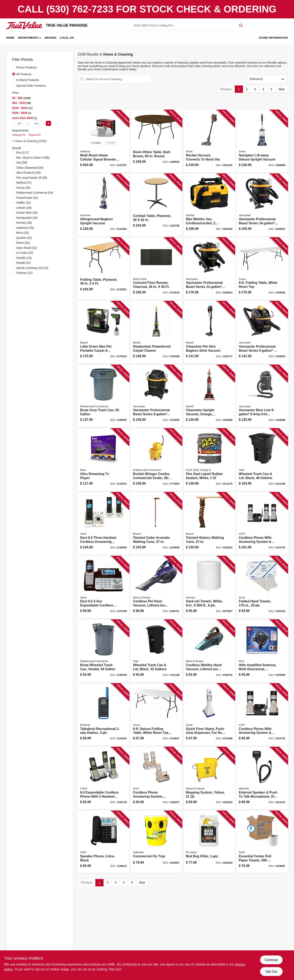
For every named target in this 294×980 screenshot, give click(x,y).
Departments (28, 38)
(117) (23, 153)
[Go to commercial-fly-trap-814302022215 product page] (156, 842)
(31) (27, 198)
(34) (35, 193)
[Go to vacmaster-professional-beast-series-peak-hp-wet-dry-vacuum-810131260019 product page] (156, 396)
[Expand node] (14, 141)
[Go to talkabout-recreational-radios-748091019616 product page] (104, 715)
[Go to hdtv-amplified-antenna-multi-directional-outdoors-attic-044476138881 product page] (262, 651)
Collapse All (19, 135)
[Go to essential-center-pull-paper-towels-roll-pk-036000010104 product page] (262, 842)
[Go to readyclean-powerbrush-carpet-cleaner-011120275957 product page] (156, 332)
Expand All (35, 135)
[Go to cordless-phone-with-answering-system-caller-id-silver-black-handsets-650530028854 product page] (262, 715)
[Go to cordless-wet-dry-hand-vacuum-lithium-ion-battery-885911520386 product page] (209, 651)
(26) (24, 223)
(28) (27, 218)
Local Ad (67, 38)
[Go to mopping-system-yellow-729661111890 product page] (209, 778)
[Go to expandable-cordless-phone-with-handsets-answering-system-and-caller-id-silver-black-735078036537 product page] (104, 778)
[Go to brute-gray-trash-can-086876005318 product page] (104, 396)
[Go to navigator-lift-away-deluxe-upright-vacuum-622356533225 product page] (262, 141)
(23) (25, 253)
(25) (25, 228)
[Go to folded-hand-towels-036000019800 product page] (262, 587)
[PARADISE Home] (25, 25)
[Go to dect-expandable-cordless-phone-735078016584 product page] (104, 587)
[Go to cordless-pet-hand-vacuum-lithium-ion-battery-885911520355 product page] (156, 587)
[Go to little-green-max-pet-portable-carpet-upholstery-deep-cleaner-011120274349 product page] (104, 332)
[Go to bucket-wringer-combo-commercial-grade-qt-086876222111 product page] (156, 460)
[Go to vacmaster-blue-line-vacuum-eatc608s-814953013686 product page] (262, 396)
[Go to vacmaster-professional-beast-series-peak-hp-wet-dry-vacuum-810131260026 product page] (209, 269)
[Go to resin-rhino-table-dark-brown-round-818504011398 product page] (156, 141)
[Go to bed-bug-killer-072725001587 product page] (209, 842)
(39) (32, 178)
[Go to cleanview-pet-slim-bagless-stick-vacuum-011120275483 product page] (209, 332)
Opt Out (271, 972)
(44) (30, 168)
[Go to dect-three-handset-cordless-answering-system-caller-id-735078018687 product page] (104, 524)
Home (10, 38)
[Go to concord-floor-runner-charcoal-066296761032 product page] (156, 269)
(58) (22, 163)
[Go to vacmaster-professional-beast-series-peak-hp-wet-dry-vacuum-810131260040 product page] (262, 205)
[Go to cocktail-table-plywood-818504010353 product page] (156, 205)
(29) (24, 208)
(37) (24, 183)
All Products (24, 74)
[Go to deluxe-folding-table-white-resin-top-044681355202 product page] (156, 715)
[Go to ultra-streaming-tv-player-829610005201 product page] (104, 460)
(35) (23, 188)
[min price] (19, 123)
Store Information (273, 38)
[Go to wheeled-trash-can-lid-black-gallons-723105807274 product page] (262, 460)
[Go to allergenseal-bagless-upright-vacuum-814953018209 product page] (104, 205)
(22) (24, 263)
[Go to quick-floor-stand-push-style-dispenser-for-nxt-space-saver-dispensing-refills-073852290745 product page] (209, 715)
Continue (271, 960)
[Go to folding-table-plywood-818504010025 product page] (104, 269)
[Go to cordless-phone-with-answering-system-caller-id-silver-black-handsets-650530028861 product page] (262, 524)
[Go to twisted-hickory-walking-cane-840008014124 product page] (209, 524)
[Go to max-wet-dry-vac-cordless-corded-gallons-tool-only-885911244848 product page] (209, 205)
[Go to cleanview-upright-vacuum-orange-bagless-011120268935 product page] (209, 396)
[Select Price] (48, 123)
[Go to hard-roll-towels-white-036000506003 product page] (209, 587)
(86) (33, 158)
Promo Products (27, 67)
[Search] (241, 25)
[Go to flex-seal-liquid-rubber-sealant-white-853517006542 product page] (209, 460)
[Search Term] (188, 25)
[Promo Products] (14, 67)
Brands (51, 38)
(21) (24, 273)
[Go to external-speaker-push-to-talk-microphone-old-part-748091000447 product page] (262, 778)
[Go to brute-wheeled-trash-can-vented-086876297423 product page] (104, 651)
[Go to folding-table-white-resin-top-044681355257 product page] (262, 269)
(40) (29, 173)
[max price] (37, 123)
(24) (23, 243)
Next (282, 89)
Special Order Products (31, 86)
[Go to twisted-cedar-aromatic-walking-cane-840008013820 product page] (156, 524)
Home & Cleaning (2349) (31, 141)
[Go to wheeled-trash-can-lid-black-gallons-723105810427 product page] (156, 651)
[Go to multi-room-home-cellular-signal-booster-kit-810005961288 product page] (104, 141)
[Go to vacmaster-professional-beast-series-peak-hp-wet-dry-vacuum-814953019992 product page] (262, 332)
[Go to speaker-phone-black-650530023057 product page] (104, 842)
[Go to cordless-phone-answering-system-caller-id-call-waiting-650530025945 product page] (156, 778)
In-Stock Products (28, 80)
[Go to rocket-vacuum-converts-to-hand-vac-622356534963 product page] (209, 141)
